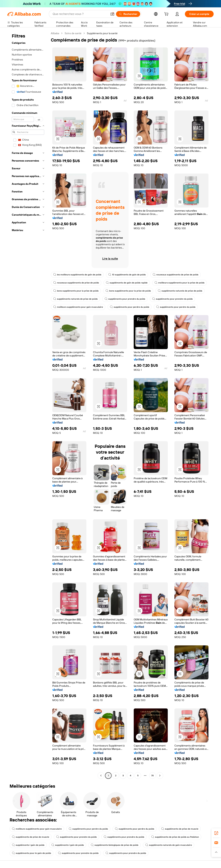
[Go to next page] (160, 776)
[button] (112, 14)
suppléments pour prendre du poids (125, 299)
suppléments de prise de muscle (180, 829)
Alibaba (55, 33)
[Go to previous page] (101, 776)
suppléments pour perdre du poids (130, 307)
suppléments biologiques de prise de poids (115, 845)
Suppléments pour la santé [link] (102, 33)
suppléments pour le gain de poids (31, 853)
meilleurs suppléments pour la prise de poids (179, 283)
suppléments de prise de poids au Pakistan (175, 837)
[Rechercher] (128, 14)
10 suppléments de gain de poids (127, 275)
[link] (216, 833)
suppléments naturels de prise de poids (180, 291)
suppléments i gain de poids (28, 845)
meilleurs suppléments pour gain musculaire (78, 307)
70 (152, 776)
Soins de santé (73, 33)
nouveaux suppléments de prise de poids (176, 275)
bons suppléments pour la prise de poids (76, 291)
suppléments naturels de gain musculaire (169, 845)
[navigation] (28, 405)
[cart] (167, 15)
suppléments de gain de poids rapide (127, 283)
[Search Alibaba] (80, 14)
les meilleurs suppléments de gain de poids (77, 275)
